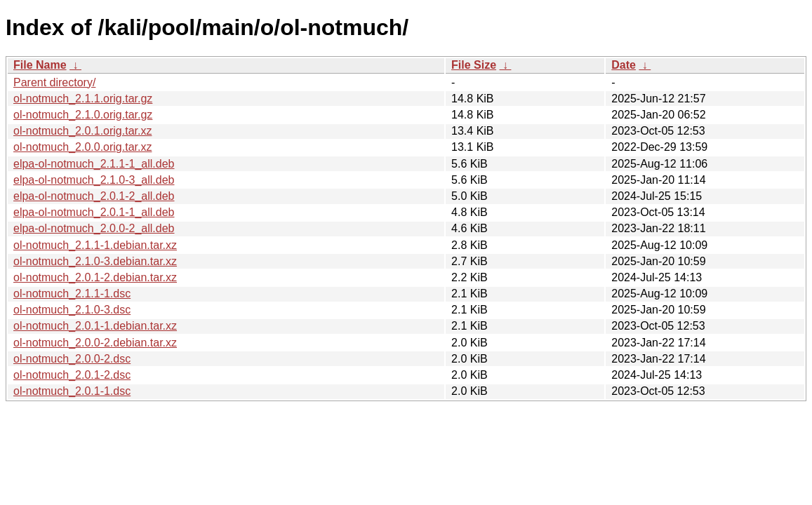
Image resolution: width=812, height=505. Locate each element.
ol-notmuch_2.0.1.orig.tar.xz (82, 131)
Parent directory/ (54, 82)
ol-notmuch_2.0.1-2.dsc (72, 375)
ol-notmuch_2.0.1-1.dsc (72, 391)
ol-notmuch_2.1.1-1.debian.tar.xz (95, 245)
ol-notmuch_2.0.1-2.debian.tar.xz (95, 277)
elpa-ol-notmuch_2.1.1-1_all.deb (94, 164)
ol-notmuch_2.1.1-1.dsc (72, 294)
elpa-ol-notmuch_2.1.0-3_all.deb (94, 180)
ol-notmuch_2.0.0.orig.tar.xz (82, 147)
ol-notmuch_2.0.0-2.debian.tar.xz (95, 343)
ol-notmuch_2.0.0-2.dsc (72, 359)
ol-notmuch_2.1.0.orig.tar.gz (83, 115)
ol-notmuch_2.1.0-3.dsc (72, 310)
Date (624, 65)
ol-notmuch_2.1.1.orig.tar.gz (83, 99)
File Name (40, 65)
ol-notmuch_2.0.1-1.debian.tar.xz (95, 326)
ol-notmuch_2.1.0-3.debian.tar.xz (95, 261)
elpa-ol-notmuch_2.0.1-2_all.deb (94, 196)
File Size (474, 65)
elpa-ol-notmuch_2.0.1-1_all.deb (94, 212)
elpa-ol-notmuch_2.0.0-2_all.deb (94, 228)
